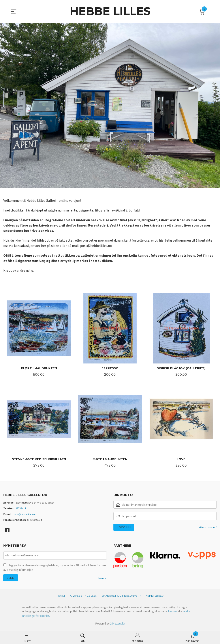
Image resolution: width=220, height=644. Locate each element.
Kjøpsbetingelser (83, 597)
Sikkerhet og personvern (121, 597)
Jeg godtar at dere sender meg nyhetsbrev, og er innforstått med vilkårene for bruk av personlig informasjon (55, 569)
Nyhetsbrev (155, 597)
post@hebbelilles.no (25, 515)
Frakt (61, 597)
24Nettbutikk (118, 625)
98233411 (21, 509)
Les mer (102, 580)
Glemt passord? (208, 528)
